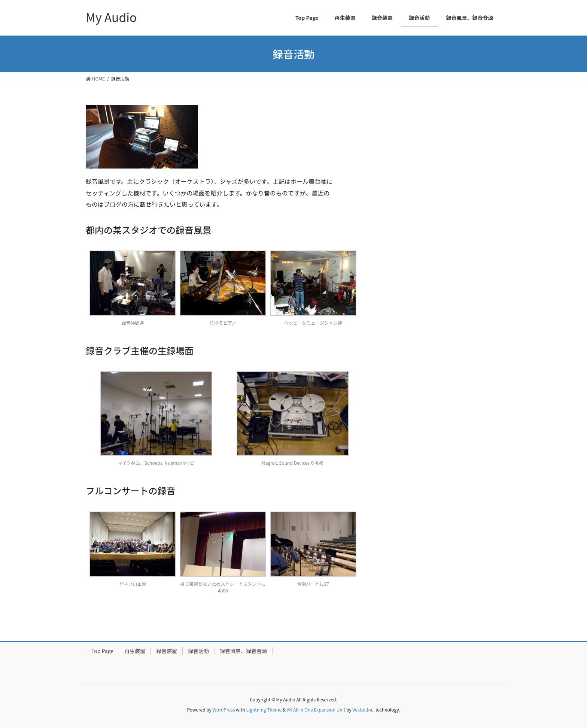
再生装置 (135, 651)
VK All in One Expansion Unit (316, 709)
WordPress (224, 709)
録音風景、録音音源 (243, 651)
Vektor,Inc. (363, 709)
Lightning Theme (264, 709)
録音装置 (167, 651)
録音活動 (198, 651)
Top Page (102, 651)
